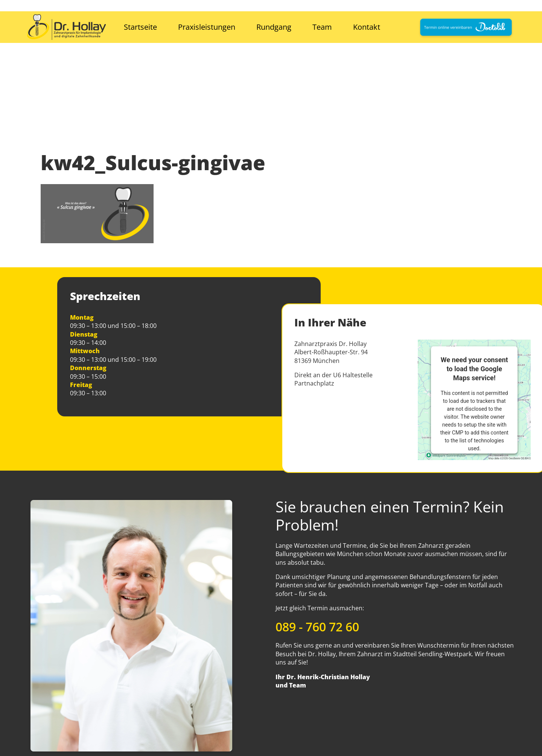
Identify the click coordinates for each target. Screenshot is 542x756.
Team (322, 27)
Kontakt (367, 27)
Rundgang (274, 27)
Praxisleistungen (207, 27)
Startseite (140, 27)
